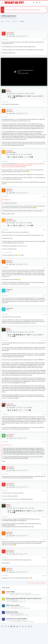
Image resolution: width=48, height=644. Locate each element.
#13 (45, 474)
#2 (46, 102)
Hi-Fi (17, 600)
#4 (46, 161)
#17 (45, 558)
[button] (2, 3)
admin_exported (10, 613)
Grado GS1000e (10, 592)
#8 (46, 296)
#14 (45, 491)
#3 (46, 117)
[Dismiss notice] (45, 9)
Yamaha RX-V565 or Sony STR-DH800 (16, 619)
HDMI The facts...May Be (13, 605)
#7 (46, 268)
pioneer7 (8, 607)
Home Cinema (21, 607)
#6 (46, 230)
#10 (45, 341)
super (12, 608)
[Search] (46, 3)
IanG (7, 600)
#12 (45, 442)
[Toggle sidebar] (43, 3)
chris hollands (5, 18)
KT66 (7, 593)
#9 (46, 315)
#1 (46, 40)
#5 (46, 196)
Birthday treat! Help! (12, 612)
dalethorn (12, 595)
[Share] (43, 40)
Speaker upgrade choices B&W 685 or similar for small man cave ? (24, 598)
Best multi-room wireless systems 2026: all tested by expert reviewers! (23, 10)
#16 (45, 539)
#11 (45, 414)
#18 (45, 576)
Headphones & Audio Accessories (23, 593)
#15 (45, 517)
